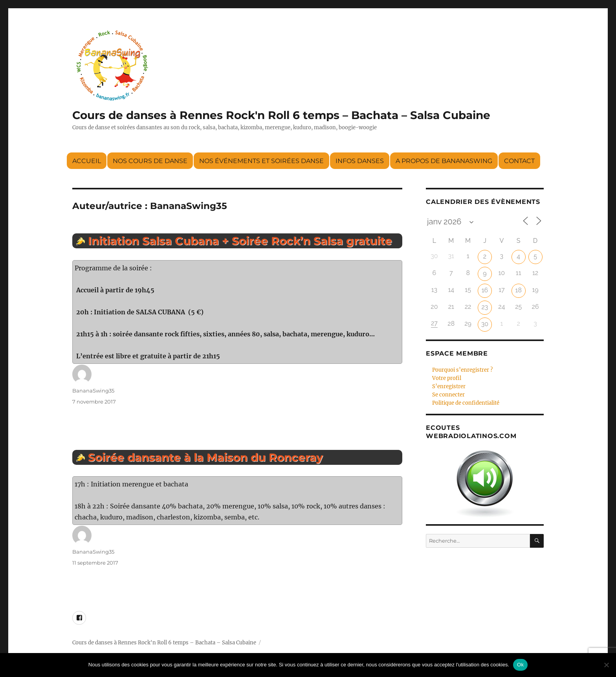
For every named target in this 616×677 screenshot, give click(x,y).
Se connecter (448, 395)
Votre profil (447, 378)
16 (485, 290)
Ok (520, 665)
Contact (519, 161)
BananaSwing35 (93, 391)
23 (485, 307)
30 (485, 324)
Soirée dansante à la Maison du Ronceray (205, 457)
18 (519, 290)
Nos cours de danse (150, 161)
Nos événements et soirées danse (261, 161)
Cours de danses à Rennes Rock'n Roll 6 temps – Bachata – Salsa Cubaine (281, 115)
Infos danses (360, 161)
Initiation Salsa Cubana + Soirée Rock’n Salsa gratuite (240, 241)
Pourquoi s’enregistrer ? (462, 370)
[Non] (606, 665)
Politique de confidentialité (466, 403)
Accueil (87, 161)
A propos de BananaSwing (444, 161)
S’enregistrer (449, 386)
